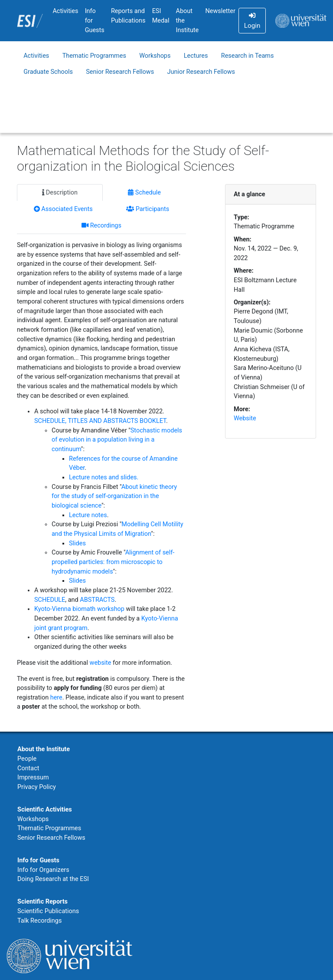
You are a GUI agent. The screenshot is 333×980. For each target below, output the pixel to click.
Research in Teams (248, 56)
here (56, 698)
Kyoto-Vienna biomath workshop (79, 609)
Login (252, 21)
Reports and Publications (128, 16)
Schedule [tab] (144, 193)
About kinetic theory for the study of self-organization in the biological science (114, 496)
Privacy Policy (37, 787)
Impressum (33, 777)
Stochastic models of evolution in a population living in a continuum (117, 440)
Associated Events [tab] (63, 209)
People (27, 759)
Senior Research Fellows (120, 72)
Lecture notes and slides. (104, 477)
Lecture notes (88, 515)
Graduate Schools (48, 72)
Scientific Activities (45, 810)
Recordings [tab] (101, 226)
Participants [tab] (148, 209)
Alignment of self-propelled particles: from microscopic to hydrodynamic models (113, 562)
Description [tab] (60, 193)
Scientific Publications (48, 911)
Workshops (155, 56)
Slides (77, 543)
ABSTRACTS (97, 600)
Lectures (196, 56)
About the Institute (188, 20)
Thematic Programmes (94, 56)
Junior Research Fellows (201, 72)
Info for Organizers (43, 870)
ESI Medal (161, 16)
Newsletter (220, 11)
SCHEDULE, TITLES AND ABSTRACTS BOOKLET (100, 421)
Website (245, 418)
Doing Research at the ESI (53, 879)
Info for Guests (95, 20)
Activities (65, 11)
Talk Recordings (39, 921)
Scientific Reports (42, 902)
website (101, 663)
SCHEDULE (50, 600)
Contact (28, 768)
